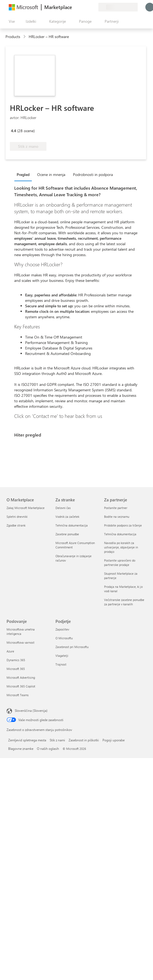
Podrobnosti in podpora (93, 174)
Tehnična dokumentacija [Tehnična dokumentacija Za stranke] (72, 525)
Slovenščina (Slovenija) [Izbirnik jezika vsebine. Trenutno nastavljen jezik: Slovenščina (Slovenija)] (31, 710)
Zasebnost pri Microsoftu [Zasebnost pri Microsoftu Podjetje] (72, 647)
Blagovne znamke (21, 748)
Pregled (23, 174)
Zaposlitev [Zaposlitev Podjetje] (62, 629)
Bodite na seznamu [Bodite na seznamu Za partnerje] (117, 517)
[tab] (24, 174)
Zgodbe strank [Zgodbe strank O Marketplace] (16, 525)
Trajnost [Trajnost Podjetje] (61, 664)
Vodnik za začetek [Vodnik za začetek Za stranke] (67, 517)
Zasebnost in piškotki (84, 740)
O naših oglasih (48, 748)
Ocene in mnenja (51, 174)
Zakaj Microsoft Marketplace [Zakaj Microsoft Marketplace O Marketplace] (26, 508)
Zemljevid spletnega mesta (27, 740)
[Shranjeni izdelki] (87, 7)
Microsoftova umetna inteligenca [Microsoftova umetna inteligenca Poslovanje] (21, 631)
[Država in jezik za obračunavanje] (118, 7)
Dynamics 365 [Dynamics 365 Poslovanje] (16, 660)
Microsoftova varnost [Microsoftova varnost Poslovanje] (20, 642)
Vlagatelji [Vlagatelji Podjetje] (62, 656)
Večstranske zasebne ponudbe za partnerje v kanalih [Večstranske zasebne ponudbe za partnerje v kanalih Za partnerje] (124, 602)
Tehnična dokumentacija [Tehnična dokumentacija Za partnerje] (120, 534)
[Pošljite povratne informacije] (74, 7)
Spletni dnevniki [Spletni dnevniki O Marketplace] (17, 517)
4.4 (14, 131)
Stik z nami (57, 740)
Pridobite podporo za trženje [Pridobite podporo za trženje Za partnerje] (123, 525)
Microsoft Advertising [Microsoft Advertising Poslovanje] (21, 677)
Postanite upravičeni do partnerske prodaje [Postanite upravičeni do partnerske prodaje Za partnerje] (120, 563)
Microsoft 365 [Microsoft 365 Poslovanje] (16, 669)
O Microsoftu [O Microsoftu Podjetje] (64, 638)
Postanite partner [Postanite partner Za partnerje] (116, 508)
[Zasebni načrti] (94, 7)
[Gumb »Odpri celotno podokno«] (11, 21)
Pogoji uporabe (114, 740)
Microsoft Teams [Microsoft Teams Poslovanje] (18, 695)
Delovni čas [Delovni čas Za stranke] (63, 508)
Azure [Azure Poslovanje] (10, 651)
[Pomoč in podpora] (81, 7)
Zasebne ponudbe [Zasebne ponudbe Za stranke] (67, 534)
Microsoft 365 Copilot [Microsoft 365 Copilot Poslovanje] (21, 686)
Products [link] (13, 37)
